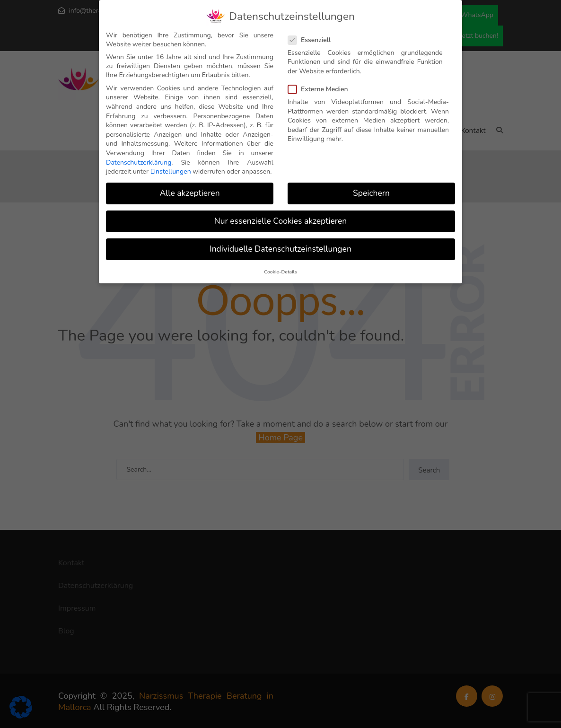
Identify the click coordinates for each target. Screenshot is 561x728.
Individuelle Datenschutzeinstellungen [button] (280, 249)
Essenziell (312, 39)
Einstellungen (171, 171)
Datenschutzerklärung (139, 162)
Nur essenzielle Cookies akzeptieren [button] (280, 221)
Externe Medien (321, 89)
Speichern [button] (371, 193)
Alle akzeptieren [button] (189, 193)
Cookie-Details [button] (280, 271)
